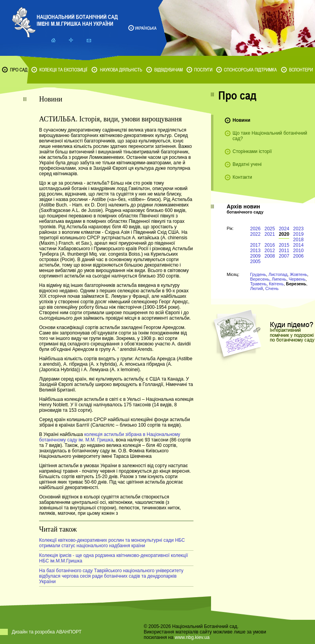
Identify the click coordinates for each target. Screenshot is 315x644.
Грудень (258, 274)
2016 (270, 245)
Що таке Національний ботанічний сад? (270, 136)
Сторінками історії (252, 151)
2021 (270, 234)
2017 (255, 245)
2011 (284, 251)
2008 (270, 256)
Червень (297, 279)
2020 (284, 234)
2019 (298, 234)
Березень (296, 284)
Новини (241, 120)
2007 (284, 256)
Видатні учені (247, 164)
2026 (255, 229)
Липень (279, 279)
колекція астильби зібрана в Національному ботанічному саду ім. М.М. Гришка (110, 437)
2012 (270, 251)
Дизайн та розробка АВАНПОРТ (47, 632)
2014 (298, 245)
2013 (255, 251)
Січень (272, 288)
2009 (255, 256)
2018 (298, 240)
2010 (298, 251)
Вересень (260, 279)
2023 (298, 229)
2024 (284, 229)
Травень (258, 284)
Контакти (242, 177)
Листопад (278, 274)
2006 (298, 256)
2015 (284, 245)
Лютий (257, 288)
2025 (270, 229)
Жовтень (298, 274)
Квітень (276, 284)
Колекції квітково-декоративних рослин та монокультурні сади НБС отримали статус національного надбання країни (112, 543)
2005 (255, 262)
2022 (255, 234)
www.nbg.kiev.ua (192, 637)
